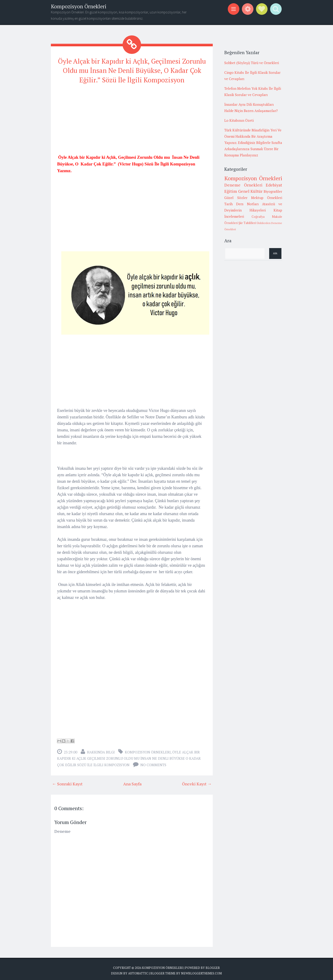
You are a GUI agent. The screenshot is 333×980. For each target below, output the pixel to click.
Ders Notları (247, 204)
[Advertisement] (132, 119)
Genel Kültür (250, 191)
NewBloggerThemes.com (201, 971)
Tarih (228, 204)
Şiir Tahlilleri (247, 223)
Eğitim (231, 191)
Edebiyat (274, 185)
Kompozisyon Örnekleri (79, 6)
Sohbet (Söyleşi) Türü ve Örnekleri (252, 63)
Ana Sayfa (132, 781)
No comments (153, 762)
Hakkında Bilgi (101, 750)
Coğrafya (258, 217)
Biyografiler (273, 191)
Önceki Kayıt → (197, 781)
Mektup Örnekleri (267, 198)
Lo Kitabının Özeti (239, 120)
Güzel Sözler (236, 198)
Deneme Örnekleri (243, 185)
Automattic (138, 971)
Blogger (213, 965)
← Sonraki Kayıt (67, 781)
